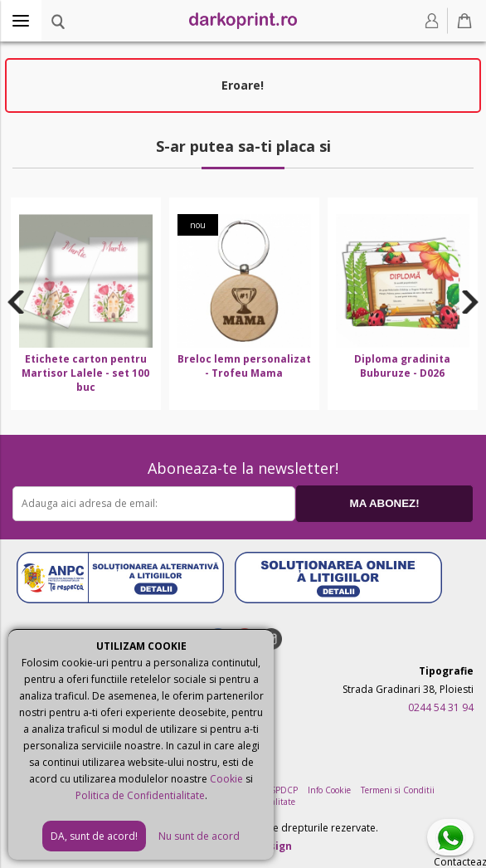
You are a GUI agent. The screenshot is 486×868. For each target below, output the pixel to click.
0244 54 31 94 (441, 707)
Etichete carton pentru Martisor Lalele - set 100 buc (85, 373)
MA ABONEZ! (385, 503)
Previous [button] (16, 302)
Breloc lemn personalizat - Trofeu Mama (244, 366)
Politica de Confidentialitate (140, 795)
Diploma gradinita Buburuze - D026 (402, 366)
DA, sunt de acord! (94, 836)
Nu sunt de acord (199, 836)
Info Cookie (329, 790)
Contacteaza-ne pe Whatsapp (454, 839)
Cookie (226, 779)
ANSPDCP (278, 790)
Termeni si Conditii (398, 790)
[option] (86, 304)
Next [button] (471, 302)
